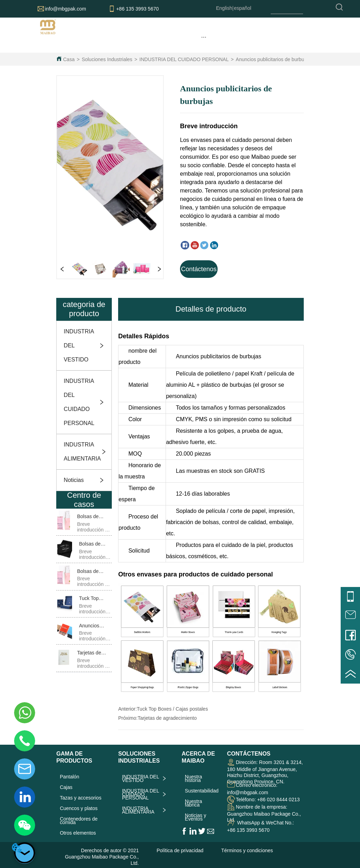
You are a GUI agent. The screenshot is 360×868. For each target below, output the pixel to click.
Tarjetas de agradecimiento (167, 718)
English (224, 8)
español (243, 8)
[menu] (204, 37)
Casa (69, 59)
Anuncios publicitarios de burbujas (273, 59)
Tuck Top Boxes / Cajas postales (172, 709)
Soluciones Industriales (107, 59)
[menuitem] (204, 37)
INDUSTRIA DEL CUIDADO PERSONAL (184, 59)
